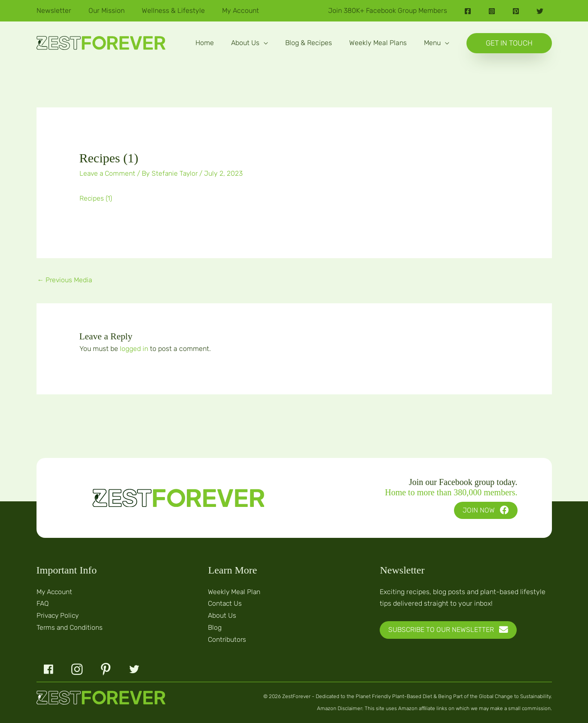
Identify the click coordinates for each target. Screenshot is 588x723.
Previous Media (66, 279)
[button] (250, 43)
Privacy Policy (59, 615)
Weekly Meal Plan (235, 591)
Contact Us (225, 603)
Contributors (227, 638)
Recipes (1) (96, 198)
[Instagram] (492, 11)
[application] (264, 43)
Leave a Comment (108, 173)
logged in (134, 348)
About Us (222, 615)
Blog (215, 626)
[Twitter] (540, 11)
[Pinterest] (516, 11)
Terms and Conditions (70, 626)
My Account (55, 591)
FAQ (43, 603)
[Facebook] (468, 11)
